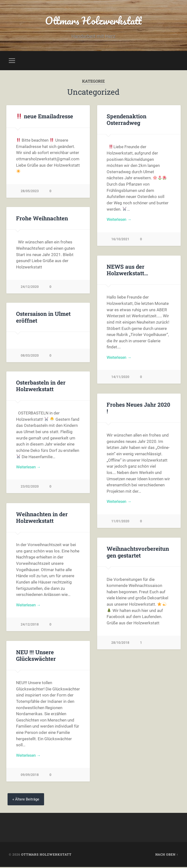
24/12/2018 (30, 626)
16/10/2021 (120, 240)
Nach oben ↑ (167, 855)
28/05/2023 (30, 192)
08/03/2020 (30, 356)
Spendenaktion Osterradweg (126, 120)
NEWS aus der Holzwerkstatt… (127, 271)
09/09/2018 (30, 776)
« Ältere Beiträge (26, 800)
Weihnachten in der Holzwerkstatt (42, 518)
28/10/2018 (120, 643)
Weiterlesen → (120, 221)
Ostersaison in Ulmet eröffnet (43, 318)
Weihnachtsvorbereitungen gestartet (138, 553)
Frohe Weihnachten (42, 219)
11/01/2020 (120, 522)
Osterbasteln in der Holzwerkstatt (41, 386)
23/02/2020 (30, 488)
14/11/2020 (120, 378)
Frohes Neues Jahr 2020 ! (138, 408)
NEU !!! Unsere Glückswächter (36, 656)
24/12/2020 (30, 288)
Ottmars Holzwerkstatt (93, 21)
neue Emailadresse (45, 117)
